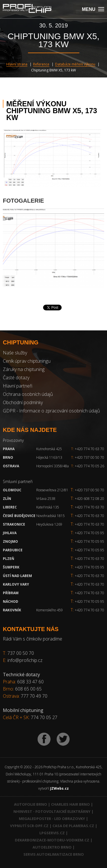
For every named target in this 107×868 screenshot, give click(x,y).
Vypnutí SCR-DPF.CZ (29, 826)
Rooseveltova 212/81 (52, 490)
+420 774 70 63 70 (88, 449)
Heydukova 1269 (49, 524)
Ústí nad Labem (17, 576)
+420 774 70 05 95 (89, 533)
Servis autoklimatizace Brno (54, 854)
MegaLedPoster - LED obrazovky (52, 819)
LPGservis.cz (52, 833)
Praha (9, 449)
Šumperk (11, 567)
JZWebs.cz (59, 788)
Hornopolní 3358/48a (53, 466)
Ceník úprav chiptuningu (27, 361)
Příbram (11, 593)
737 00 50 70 (21, 653)
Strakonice (14, 524)
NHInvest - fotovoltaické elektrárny (52, 811)
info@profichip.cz (25, 660)
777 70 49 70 (34, 696)
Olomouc (12, 490)
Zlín (7, 499)
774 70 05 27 (44, 717)
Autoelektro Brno (52, 847)
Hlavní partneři (18, 386)
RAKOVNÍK (12, 610)
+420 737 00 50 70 (88, 457)
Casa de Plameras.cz (73, 826)
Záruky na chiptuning (24, 369)
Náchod (11, 601)
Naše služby (15, 353)
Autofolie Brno (31, 804)
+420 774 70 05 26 (88, 466)
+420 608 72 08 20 (89, 499)
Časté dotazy (16, 378)
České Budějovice (19, 516)
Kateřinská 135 (48, 507)
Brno (8, 457)
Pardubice (13, 550)
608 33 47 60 (30, 682)
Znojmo (10, 541)
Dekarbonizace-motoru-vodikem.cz (52, 840)
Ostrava (11, 466)
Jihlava (10, 533)
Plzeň (9, 559)
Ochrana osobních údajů (28, 394)
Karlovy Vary (16, 584)
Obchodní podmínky (23, 402)
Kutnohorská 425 (49, 449)
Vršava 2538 (46, 499)
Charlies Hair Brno (70, 804)
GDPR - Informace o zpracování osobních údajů (51, 411)
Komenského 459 (50, 610)
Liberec (10, 507)
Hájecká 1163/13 (49, 457)
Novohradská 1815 (51, 516)
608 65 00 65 (28, 689)
